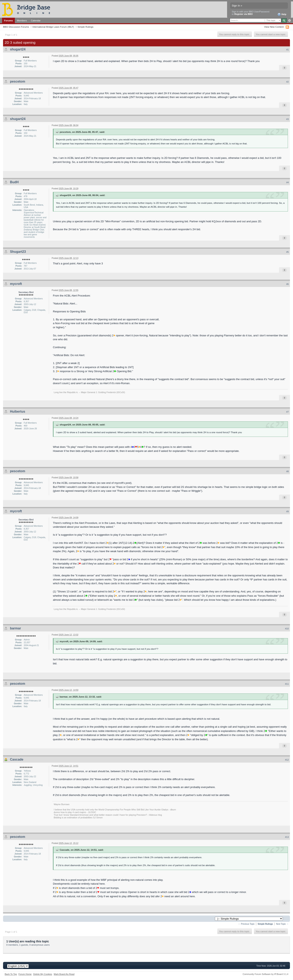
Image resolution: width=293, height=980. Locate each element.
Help (282, 14)
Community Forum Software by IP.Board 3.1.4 (265, 974)
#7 (288, 412)
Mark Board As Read (64, 974)
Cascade (17, 759)
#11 (287, 684)
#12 (287, 760)
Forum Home (25, 974)
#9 (288, 511)
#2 (288, 82)
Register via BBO (244, 14)
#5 (288, 252)
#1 (288, 50)
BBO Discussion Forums (16, 27)
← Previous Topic (247, 924)
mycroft (16, 284)
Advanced (289, 21)
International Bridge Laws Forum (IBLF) (53, 27)
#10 (287, 629)
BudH (14, 182)
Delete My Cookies (43, 974)
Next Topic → (282, 924)
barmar (15, 628)
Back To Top (11, 974)
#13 (287, 837)
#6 (288, 284)
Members (22, 20)
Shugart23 (18, 252)
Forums (8, 20)
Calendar (36, 20)
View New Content (274, 27)
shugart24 (18, 49)
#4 (288, 182)
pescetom (18, 81)
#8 (288, 471)
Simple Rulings (85, 27)
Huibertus (18, 412)
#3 (288, 119)
